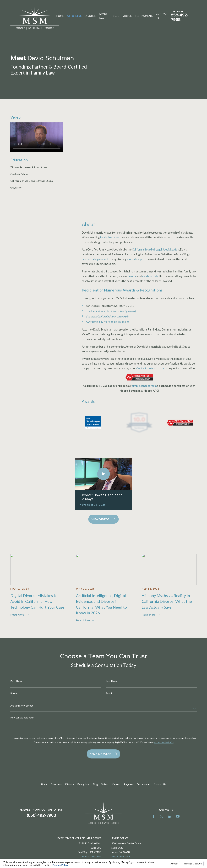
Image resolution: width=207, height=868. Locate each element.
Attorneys (56, 784)
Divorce (70, 784)
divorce (132, 276)
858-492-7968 (180, 17)
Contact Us (160, 784)
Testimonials (144, 784)
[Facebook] (153, 816)
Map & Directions (92, 856)
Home (44, 784)
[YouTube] (178, 816)
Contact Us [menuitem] (162, 16)
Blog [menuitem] (116, 16)
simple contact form (144, 386)
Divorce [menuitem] (90, 16)
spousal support (136, 259)
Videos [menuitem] (127, 16)
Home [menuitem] (60, 16)
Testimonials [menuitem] (144, 16)
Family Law (83, 784)
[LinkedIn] (170, 816)
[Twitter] (161, 816)
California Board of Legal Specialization (155, 250)
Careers (116, 784)
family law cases (110, 237)
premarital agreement (95, 259)
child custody (150, 276)
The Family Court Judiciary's (111, 311)
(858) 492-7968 (98, 386)
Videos (105, 784)
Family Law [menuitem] (103, 16)
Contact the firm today (150, 368)
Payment (129, 784)
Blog (95, 784)
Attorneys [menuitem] (74, 16)
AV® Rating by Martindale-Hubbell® (108, 322)
